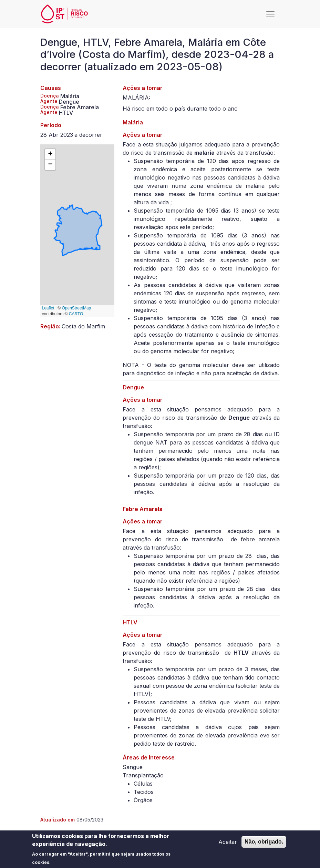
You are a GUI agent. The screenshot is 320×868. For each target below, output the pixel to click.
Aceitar (228, 844)
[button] (50, 154)
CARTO (76, 314)
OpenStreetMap (77, 308)
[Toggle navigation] (270, 14)
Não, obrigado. (264, 843)
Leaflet (48, 308)
